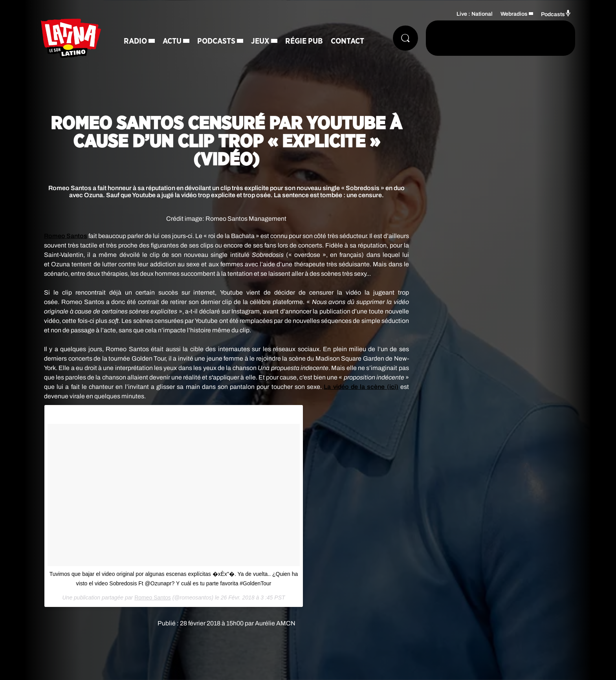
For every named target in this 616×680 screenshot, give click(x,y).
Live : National (475, 14)
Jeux (260, 41)
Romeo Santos (153, 598)
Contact (347, 41)
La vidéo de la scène (361, 387)
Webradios (514, 14)
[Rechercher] (405, 38)
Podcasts (216, 41)
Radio (135, 41)
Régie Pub (304, 41)
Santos (66, 236)
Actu (172, 41)
